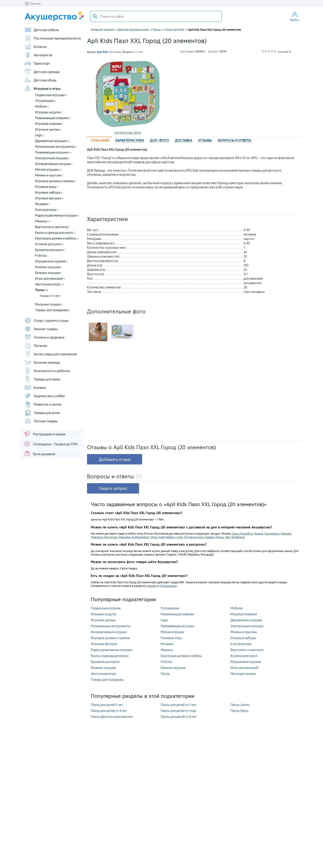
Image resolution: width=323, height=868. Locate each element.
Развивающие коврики (53, 118)
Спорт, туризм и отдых (46, 320)
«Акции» (151, 586)
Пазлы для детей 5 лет (107, 705)
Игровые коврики (49, 124)
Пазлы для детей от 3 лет (178, 705)
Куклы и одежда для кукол (55, 233)
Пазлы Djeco (239, 711)
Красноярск (272, 533)
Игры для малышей (50, 278)
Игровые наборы (49, 192)
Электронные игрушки (52, 158)
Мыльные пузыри (49, 304)
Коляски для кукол (49, 244)
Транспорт (37, 63)
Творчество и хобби (45, 396)
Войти (295, 16)
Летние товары (41, 421)
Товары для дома (42, 413)
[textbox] (156, 16)
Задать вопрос (113, 488)
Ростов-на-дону (194, 537)
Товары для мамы (42, 379)
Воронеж (125, 537)
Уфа (227, 537)
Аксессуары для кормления (51, 354)
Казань (259, 533)
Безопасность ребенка (47, 371)
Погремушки (45, 101)
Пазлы (42, 290)
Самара (209, 537)
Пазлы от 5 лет (50, 296)
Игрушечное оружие (51, 261)
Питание (36, 346)
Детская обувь (40, 80)
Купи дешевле (39, 454)
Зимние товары (41, 329)
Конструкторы (47, 210)
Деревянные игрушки (52, 141)
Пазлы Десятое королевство (112, 717)
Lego (40, 135)
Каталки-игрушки (48, 273)
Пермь (219, 537)
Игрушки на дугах (49, 112)
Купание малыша (42, 362)
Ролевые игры (47, 187)
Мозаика (42, 204)
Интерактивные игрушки (54, 164)
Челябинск (238, 537)
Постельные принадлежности (53, 38)
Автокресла (38, 55)
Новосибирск (167, 537)
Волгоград (111, 537)
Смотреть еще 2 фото (128, 133)
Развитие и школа (43, 404)
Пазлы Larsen (240, 705)
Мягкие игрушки (48, 169)
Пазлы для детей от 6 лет (179, 717)
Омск (154, 537)
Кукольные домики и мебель (57, 238)
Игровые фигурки (49, 198)
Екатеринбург (141, 537)
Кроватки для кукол (50, 250)
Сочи (180, 537)
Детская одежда (42, 72)
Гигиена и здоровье (44, 337)
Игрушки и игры (42, 88)
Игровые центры (48, 129)
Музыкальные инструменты (56, 147)
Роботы (42, 255)
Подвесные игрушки (51, 95)
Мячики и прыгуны (49, 175)
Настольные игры (49, 284)
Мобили (42, 106)
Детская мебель (42, 30)
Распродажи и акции (45, 434)
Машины (43, 221)
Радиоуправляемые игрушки (57, 215)
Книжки (35, 387)
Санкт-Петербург (242, 533)
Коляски (35, 47)
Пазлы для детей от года (178, 711)
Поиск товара (95, 16)
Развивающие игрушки (53, 152)
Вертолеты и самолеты (52, 227)
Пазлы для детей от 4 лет (109, 711)
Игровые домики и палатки (56, 181)
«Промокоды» (168, 586)
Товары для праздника (52, 310)
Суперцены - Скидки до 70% (51, 444)
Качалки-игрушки (48, 267)
